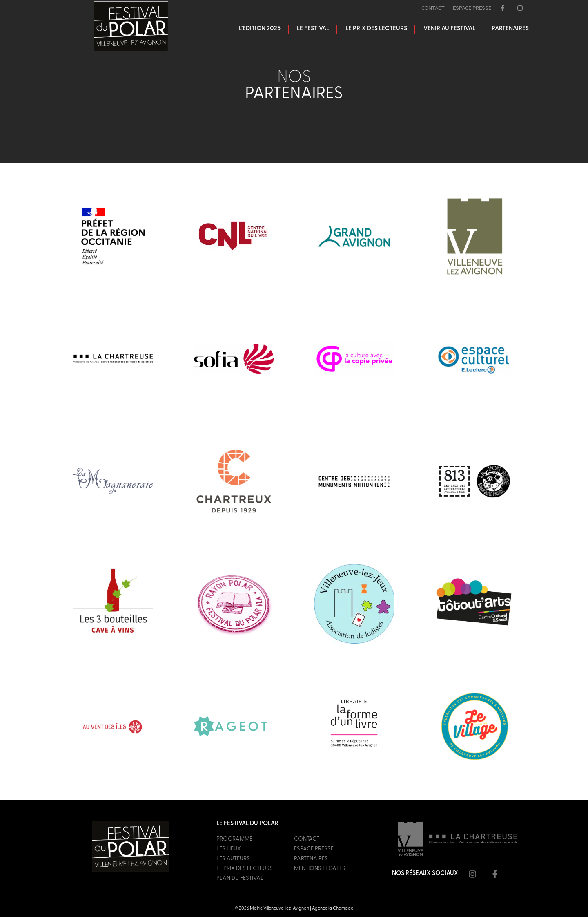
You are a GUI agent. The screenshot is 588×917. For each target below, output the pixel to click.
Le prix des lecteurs (376, 29)
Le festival (313, 29)
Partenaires (510, 29)
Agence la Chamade (333, 909)
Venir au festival (449, 29)
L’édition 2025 (260, 29)
